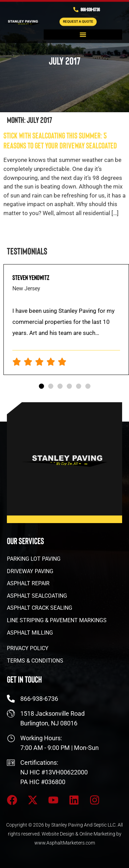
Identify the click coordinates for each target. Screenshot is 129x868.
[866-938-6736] (76, 8)
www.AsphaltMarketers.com (65, 843)
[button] (83, 33)
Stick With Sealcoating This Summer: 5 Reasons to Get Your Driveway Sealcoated (60, 140)
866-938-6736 (90, 8)
